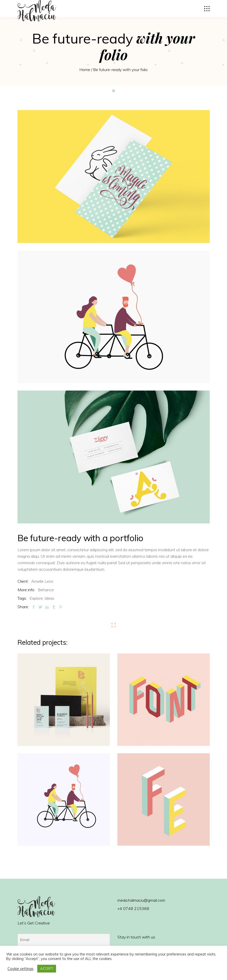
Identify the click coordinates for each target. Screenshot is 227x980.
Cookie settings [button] (21, 969)
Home (85, 70)
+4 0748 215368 (133, 908)
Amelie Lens (42, 581)
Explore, (37, 598)
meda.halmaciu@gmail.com (141, 900)
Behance (46, 590)
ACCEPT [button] (47, 968)
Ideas (49, 598)
